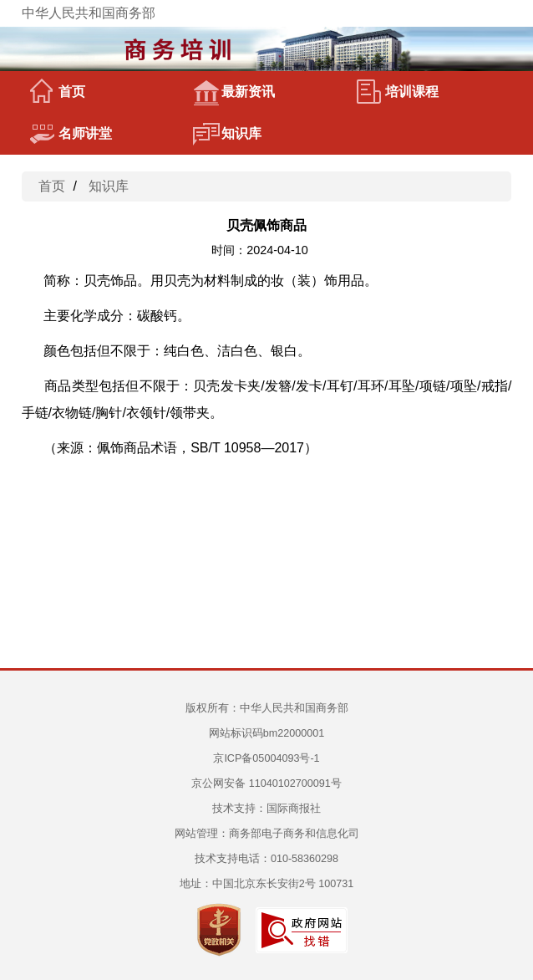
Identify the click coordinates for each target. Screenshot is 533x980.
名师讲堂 (71, 134)
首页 (58, 92)
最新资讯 (234, 92)
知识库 (227, 134)
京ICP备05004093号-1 (266, 758)
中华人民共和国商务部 (89, 13)
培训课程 (398, 92)
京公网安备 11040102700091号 (266, 783)
